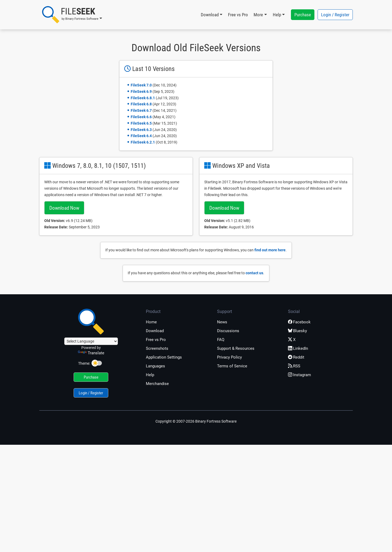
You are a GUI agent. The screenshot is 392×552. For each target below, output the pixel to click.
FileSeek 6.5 (141, 123)
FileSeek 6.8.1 (143, 98)
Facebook (299, 322)
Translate (91, 353)
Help (150, 375)
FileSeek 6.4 (141, 136)
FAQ (221, 340)
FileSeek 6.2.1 (143, 142)
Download (155, 331)
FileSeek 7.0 (141, 85)
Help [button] (277, 15)
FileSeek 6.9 (141, 92)
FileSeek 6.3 (141, 130)
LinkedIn (298, 348)
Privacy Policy (229, 357)
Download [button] (210, 15)
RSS (294, 366)
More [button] (258, 15)
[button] (72, 15)
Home (151, 322)
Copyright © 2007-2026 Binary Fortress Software (196, 421)
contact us (254, 273)
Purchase (303, 15)
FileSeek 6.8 (141, 104)
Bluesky (297, 331)
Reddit (296, 357)
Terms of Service (232, 366)
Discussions (228, 331)
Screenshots (157, 348)
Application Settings (164, 357)
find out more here (270, 250)
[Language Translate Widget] (91, 341)
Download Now (64, 208)
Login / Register (335, 15)
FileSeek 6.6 (141, 117)
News (222, 322)
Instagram (299, 375)
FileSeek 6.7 (141, 110)
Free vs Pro (238, 15)
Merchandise (157, 384)
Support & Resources (236, 348)
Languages (155, 366)
